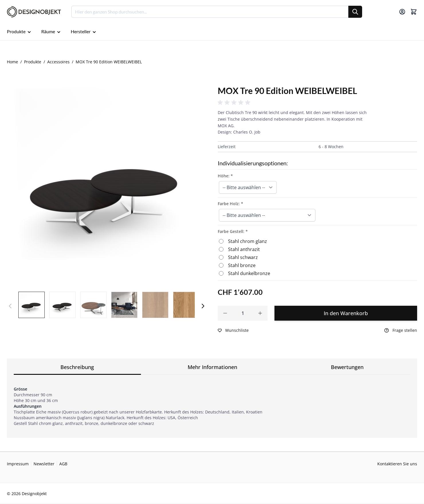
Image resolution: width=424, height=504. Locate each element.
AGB (63, 464)
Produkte (33, 62)
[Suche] (355, 12)
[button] (235, 103)
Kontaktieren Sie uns (397, 464)
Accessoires (58, 62)
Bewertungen (347, 367)
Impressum (18, 464)
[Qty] (243, 313)
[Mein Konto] (402, 12)
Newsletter (44, 464)
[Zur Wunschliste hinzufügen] (233, 330)
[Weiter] (203, 306)
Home (12, 62)
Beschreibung (77, 367)
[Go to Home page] (34, 12)
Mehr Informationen (212, 367)
